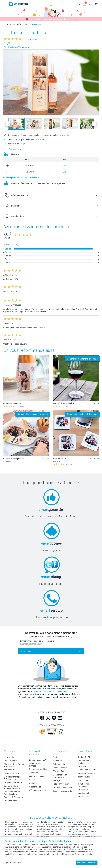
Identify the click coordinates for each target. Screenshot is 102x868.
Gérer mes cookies (14, 863)
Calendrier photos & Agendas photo (13, 793)
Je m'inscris (26, 651)
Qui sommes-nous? (37, 760)
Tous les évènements (62, 791)
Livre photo (9, 757)
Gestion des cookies (38, 769)
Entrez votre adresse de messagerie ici (37, 641)
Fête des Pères (60, 771)
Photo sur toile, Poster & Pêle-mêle (14, 765)
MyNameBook (10, 770)
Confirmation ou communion (60, 776)
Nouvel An (58, 761)
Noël (55, 757)
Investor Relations (37, 787)
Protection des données (35, 765)
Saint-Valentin (59, 764)
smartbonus (83, 797)
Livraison (82, 766)
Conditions (33, 773)
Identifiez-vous (84, 777)
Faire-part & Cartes (12, 773)
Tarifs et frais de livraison (85, 762)
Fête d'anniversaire (61, 784)
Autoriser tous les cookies (86, 863)
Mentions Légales (36, 776)
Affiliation (33, 783)
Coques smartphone (13, 782)
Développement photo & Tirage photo (14, 778)
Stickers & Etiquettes (13, 797)
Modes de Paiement (86, 773)
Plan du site (83, 780)
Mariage (57, 780)
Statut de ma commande (83, 785)
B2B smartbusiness (37, 790)
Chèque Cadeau (11, 801)
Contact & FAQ (84, 757)
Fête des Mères (60, 768)
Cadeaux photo (11, 761)
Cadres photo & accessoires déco (12, 787)
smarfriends (83, 790)
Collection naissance (62, 788)
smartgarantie (84, 793)
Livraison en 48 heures (88, 770)
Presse (32, 780)
